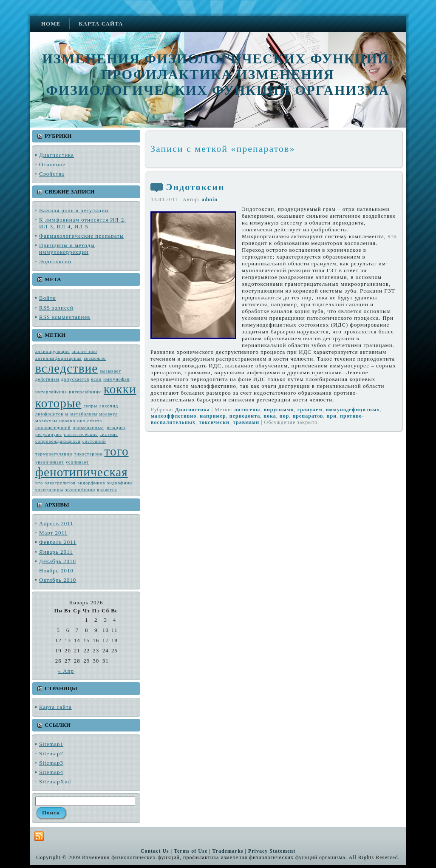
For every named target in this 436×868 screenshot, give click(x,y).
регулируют (49, 434)
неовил (68, 421)
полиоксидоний (53, 428)
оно (81, 421)
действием (47, 379)
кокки (120, 389)
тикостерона (89, 454)
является (107, 490)
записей (56, 308)
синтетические (81, 434)
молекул (108, 414)
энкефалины (49, 490)
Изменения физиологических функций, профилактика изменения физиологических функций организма (218, 74)
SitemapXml (55, 781)
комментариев (65, 317)
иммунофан (116, 379)
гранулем (310, 410)
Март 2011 (53, 533)
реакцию (115, 428)
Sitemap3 (51, 763)
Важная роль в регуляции (74, 210)
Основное (52, 164)
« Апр (66, 671)
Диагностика (57, 155)
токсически (214, 422)
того (117, 451)
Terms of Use (191, 851)
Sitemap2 (51, 753)
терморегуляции (54, 454)
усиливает (77, 462)
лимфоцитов (49, 414)
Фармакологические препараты (82, 236)
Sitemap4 (51, 772)
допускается (75, 379)
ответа (95, 421)
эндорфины (120, 483)
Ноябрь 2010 (56, 571)
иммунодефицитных (353, 410)
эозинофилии (80, 490)
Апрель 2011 (56, 523)
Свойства (52, 174)
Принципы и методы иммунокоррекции (67, 249)
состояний (94, 441)
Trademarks (228, 851)
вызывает (111, 371)
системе (109, 434)
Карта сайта (55, 707)
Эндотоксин (55, 261)
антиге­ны (248, 410)
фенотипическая (82, 472)
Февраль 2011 (58, 542)
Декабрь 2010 (58, 561)
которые (58, 403)
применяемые (88, 428)
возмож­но (95, 358)
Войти (48, 298)
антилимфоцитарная (58, 358)
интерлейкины (85, 392)
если (96, 379)
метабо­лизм (84, 414)
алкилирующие (52, 351)
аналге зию (84, 351)
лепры (90, 406)
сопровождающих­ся (58, 441)
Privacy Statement (272, 851)
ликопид (109, 406)
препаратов (308, 416)
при (332, 416)
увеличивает (50, 462)
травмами (246, 422)
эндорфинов (91, 483)
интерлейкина (51, 392)
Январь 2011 (56, 552)
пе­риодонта (245, 416)
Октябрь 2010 (58, 580)
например (213, 416)
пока (270, 416)
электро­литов (60, 483)
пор (285, 416)
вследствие (67, 368)
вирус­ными (279, 410)
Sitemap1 (51, 744)
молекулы (46, 421)
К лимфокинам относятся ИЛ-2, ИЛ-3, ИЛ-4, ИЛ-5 (83, 223)
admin (210, 199)
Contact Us (155, 851)
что (39, 483)
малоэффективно (174, 416)
